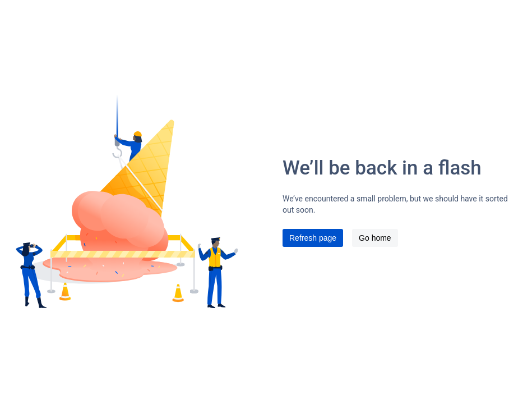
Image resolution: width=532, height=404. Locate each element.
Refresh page (313, 238)
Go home (375, 238)
